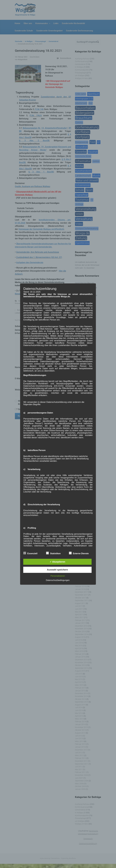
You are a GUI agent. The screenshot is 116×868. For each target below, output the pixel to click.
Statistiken (53, 553)
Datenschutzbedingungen (58, 580)
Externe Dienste (79, 553)
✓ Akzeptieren (57, 562)
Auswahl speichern (57, 570)
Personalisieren (58, 576)
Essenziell (30, 553)
